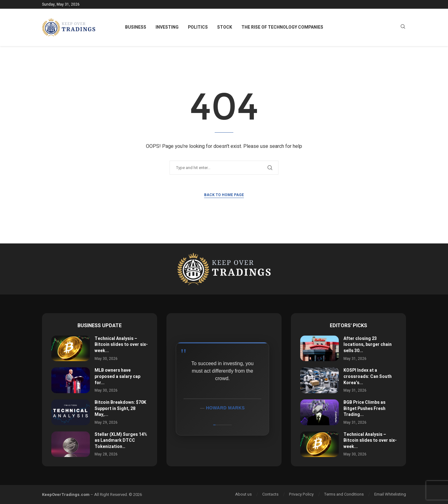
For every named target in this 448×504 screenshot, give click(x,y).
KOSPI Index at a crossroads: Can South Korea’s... (368, 376)
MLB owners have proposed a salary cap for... (117, 376)
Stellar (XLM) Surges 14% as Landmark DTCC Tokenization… (121, 440)
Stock (225, 27)
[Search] (403, 28)
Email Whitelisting (390, 494)
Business (136, 27)
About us (243, 494)
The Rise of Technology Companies (282, 27)
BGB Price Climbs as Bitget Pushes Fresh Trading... (364, 408)
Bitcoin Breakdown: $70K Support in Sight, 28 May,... (120, 408)
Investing (167, 27)
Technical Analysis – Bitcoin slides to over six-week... (121, 345)
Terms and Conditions (344, 494)
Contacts (270, 494)
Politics (198, 27)
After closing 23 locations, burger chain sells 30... (368, 345)
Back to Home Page (224, 195)
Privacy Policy (301, 494)
